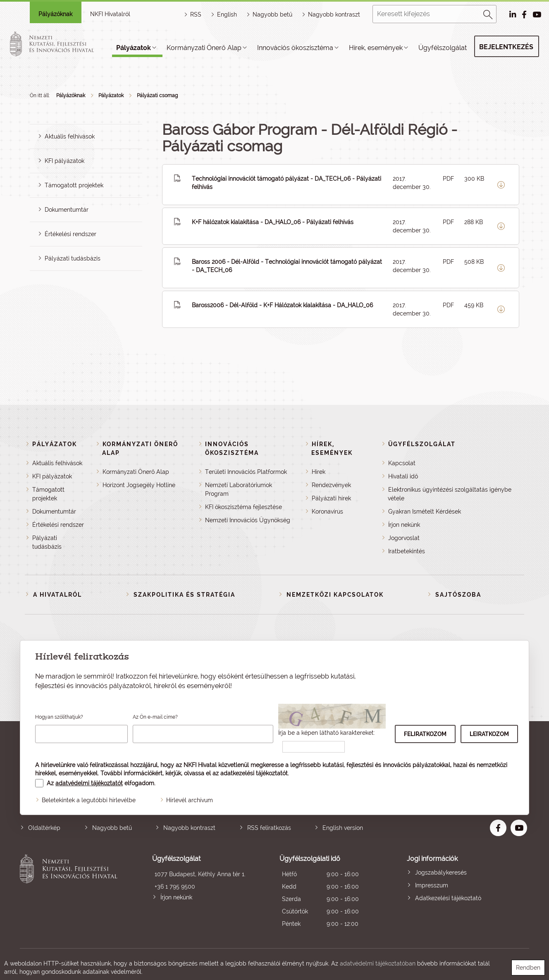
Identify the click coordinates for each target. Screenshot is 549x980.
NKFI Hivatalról (110, 14)
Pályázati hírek (331, 498)
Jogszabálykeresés (441, 872)
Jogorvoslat (404, 538)
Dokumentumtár (67, 210)
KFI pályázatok (64, 161)
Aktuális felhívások (70, 136)
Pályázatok (134, 48)
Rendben (528, 968)
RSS (196, 14)
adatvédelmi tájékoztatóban (378, 963)
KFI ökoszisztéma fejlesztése (243, 507)
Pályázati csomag (157, 96)
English (227, 14)
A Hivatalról (57, 595)
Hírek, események (376, 48)
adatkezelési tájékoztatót (254, 773)
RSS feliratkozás (269, 828)
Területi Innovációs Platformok (246, 472)
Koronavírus (327, 512)
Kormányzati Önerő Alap (204, 48)
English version (343, 828)
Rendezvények (331, 485)
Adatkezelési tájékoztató (448, 898)
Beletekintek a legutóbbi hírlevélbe (89, 800)
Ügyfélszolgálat (443, 48)
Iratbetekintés (407, 551)
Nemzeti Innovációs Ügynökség (248, 520)
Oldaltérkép (44, 828)
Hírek (319, 472)
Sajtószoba (458, 595)
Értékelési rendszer (70, 234)
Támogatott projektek (74, 185)
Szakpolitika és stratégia (184, 595)
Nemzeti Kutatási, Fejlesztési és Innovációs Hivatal (71, 892)
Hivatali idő (403, 476)
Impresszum (432, 885)
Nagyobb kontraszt (334, 14)
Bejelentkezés (506, 47)
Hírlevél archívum (190, 800)
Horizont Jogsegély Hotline (139, 485)
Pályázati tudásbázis (73, 258)
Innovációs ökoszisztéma (295, 48)
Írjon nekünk (404, 525)
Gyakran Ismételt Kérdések (425, 512)
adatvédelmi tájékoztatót (89, 783)
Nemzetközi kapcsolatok (335, 595)
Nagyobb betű (112, 828)
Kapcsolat (402, 463)
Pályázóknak (55, 14)
